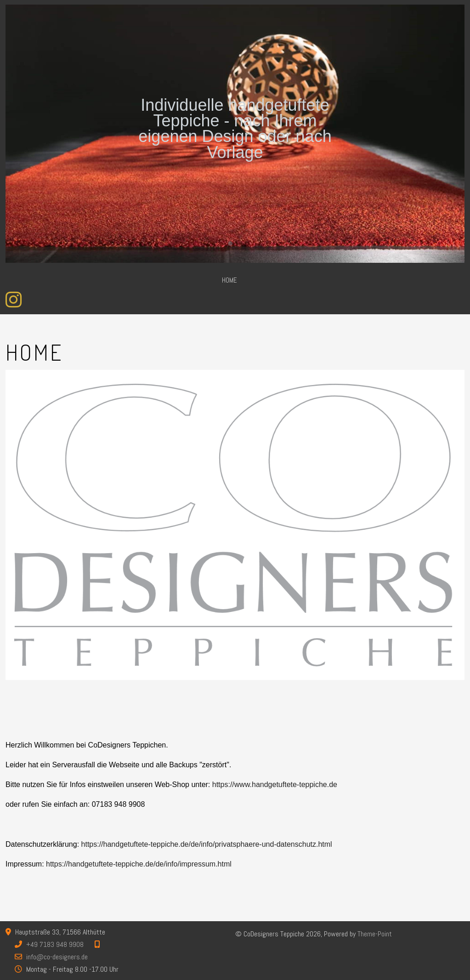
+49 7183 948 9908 (55, 944)
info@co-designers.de (57, 957)
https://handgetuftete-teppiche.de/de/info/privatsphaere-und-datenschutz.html (207, 844)
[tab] (230, 244)
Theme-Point (375, 934)
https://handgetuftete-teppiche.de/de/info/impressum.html (139, 864)
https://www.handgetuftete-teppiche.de (275, 785)
